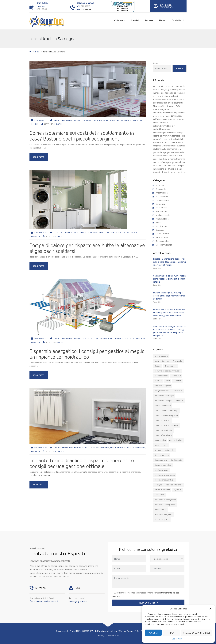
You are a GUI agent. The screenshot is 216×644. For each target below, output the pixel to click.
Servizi (135, 20)
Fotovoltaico (161, 208)
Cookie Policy (177, 639)
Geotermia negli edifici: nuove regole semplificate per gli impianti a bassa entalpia (169, 279)
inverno (106, 120)
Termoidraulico (41, 120)
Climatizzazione (163, 200)
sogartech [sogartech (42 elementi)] (177, 490)
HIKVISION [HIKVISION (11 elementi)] (180, 401)
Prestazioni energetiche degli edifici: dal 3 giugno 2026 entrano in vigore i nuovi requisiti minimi (169, 262)
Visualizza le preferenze (197, 633)
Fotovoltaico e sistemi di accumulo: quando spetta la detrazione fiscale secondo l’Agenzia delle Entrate (169, 313)
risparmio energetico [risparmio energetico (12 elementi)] (163, 465)
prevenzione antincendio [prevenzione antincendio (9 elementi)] (164, 450)
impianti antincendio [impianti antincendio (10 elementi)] (163, 406)
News (162, 20)
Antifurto (160, 185)
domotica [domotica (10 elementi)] (177, 381)
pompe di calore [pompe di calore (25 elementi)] (161, 445)
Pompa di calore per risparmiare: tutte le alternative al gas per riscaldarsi (87, 248)
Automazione (162, 196)
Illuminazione (162, 211)
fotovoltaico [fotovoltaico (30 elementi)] (178, 391)
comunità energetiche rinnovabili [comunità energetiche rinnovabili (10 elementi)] (168, 371)
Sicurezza (160, 230)
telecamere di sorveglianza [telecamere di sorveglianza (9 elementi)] (165, 500)
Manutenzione (162, 219)
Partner (149, 20)
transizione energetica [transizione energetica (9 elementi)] (163, 515)
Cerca (156, 63)
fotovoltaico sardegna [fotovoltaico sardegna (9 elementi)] (163, 401)
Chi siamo (120, 20)
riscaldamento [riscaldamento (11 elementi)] (176, 460)
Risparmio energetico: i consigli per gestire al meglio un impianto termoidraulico (87, 354)
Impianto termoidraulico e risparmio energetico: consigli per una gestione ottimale (82, 463)
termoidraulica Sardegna (121, 120)
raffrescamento (103, 339)
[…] (44, 148)
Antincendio (161, 189)
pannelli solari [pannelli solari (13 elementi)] (160, 440)
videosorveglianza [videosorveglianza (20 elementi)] (162, 520)
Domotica (160, 204)
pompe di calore (86, 233)
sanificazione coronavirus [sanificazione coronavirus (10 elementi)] (165, 475)
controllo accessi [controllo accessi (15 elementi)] (161, 376)
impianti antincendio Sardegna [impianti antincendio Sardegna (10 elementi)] (167, 411)
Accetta (153, 633)
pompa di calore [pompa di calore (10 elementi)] (176, 440)
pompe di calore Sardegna (104, 233)
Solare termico (162, 234)
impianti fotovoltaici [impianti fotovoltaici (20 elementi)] (162, 420)
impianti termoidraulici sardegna (88, 120)
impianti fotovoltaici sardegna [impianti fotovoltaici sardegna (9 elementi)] (166, 425)
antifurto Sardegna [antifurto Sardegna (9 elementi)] (162, 361)
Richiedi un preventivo (166, 6)
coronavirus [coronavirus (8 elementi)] (176, 376)
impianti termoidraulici (63, 120)
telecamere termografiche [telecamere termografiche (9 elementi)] (165, 505)
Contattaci (177, 20)
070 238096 (86, 10)
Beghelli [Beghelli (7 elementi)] (158, 366)
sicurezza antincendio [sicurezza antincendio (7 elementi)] (174, 485)
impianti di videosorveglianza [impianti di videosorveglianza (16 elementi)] (166, 415)
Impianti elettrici (163, 215)
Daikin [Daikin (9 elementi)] (167, 381)
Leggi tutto (39, 157)
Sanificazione (162, 226)
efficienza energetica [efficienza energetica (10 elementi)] (163, 386)
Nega (171, 633)
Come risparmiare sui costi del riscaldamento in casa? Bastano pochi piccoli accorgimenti (82, 136)
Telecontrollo (162, 237)
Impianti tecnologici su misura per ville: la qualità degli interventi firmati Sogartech (169, 296)
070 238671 (86, 6)
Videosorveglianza (164, 245)
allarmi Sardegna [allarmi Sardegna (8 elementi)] (161, 356)
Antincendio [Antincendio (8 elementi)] (178, 361)
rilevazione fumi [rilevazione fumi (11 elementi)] (161, 460)
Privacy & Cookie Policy (108, 636)
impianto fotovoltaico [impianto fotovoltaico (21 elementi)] (163, 435)
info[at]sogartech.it (78, 601)
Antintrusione (162, 193)
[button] (210, 609)
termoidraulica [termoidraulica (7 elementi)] (160, 510)
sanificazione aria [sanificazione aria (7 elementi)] (162, 470)
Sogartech (58, 124)
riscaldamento (117, 339)
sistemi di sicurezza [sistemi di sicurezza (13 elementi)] (162, 490)
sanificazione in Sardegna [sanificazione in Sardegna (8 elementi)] (165, 480)
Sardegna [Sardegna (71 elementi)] (158, 485)
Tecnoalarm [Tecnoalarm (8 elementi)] (159, 495)
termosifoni (35, 236)
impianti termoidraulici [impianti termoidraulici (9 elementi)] (164, 430)
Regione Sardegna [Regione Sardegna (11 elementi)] (162, 455)
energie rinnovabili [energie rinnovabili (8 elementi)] (162, 391)
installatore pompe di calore (66, 233)
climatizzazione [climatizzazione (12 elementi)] (170, 366)
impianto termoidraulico (84, 339)
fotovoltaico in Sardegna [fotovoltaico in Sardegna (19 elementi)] (164, 396)
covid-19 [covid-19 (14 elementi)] (158, 381)
